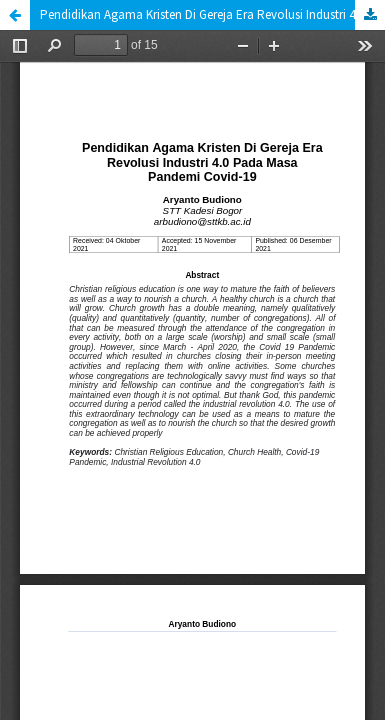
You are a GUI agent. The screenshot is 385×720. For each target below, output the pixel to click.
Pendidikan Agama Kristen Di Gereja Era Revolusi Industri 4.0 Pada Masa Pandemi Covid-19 (212, 14)
